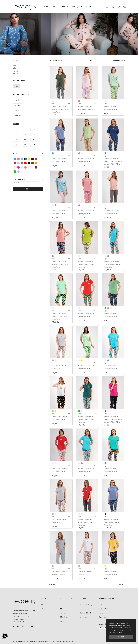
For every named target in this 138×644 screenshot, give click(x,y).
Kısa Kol (18, 100)
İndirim (62, 621)
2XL (34, 140)
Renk (28, 153)
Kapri (17, 86)
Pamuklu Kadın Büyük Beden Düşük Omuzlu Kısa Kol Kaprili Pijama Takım (113, 161)
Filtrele (28, 189)
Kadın (46, 7)
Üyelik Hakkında (104, 609)
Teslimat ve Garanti (85, 609)
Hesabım (102, 613)
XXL (17, 129)
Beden (28, 124)
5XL (25, 145)
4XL (34, 129)
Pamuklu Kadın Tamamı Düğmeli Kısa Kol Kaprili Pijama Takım (60, 109)
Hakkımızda (44, 605)
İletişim (43, 609)
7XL (25, 135)
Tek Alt (17, 110)
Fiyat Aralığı (28, 179)
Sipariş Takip (103, 617)
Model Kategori (28, 95)
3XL (34, 135)
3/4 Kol (18, 105)
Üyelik (101, 605)
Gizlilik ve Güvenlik (85, 613)
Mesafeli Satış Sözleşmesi (87, 605)
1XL (34, 145)
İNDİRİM (89, 7)
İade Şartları (83, 617)
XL (17, 135)
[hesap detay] (102, 7)
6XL (25, 140)
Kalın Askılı (18, 115)
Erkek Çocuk (77, 7)
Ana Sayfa (53, 61)
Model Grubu (28, 81)
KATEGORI (28, 61)
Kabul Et (121, 637)
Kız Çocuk (64, 7)
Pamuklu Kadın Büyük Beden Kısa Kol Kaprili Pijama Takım (59, 316)
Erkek (54, 7)
